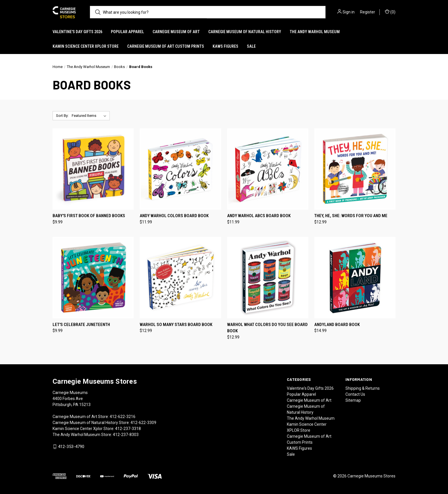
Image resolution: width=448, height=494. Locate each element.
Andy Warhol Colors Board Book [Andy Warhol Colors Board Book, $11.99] (174, 216)
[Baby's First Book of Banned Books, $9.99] (93, 169)
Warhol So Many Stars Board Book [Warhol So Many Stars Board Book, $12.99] (176, 325)
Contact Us (355, 394)
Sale (251, 46)
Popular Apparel (127, 32)
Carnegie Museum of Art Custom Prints (166, 46)
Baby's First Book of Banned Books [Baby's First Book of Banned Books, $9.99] (89, 216)
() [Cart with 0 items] (390, 12)
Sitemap (353, 400)
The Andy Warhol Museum (315, 32)
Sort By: (62, 116)
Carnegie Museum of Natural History (245, 32)
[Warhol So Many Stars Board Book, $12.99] (180, 278)
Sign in (349, 12)
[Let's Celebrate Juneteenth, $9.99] (93, 278)
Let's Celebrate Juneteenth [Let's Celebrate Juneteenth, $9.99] (81, 325)
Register (368, 12)
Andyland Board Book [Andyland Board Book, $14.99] (337, 325)
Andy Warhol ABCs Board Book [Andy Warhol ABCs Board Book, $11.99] (259, 216)
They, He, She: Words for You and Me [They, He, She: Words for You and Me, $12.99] (351, 216)
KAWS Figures (225, 46)
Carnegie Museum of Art (176, 32)
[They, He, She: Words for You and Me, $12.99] (355, 169)
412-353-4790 (71, 447)
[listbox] (90, 116)
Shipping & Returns (363, 388)
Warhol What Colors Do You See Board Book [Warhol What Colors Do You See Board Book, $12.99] (267, 328)
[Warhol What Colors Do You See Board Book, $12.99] (268, 278)
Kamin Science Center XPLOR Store (86, 46)
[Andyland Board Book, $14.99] (355, 278)
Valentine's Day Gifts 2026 (77, 32)
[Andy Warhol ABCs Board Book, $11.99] (268, 169)
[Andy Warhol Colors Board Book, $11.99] (180, 169)
